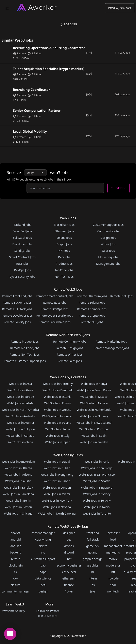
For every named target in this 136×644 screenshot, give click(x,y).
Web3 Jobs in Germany (58, 384)
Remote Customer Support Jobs (25, 361)
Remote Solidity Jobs (17, 322)
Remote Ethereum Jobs (92, 296)
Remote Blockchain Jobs (55, 322)
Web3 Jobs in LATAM (20, 403)
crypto (43, 546)
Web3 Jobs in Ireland (58, 423)
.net (69, 559)
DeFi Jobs (64, 257)
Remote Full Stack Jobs (17, 309)
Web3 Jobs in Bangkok (18, 488)
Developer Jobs (22, 244)
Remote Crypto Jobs (92, 316)
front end (93, 533)
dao (43, 565)
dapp (43, 572)
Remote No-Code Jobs (25, 348)
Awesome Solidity (13, 611)
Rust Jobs (22, 264)
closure (16, 585)
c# (16, 572)
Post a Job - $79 (120, 8)
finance (69, 585)
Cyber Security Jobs (22, 277)
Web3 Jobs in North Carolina (57, 513)
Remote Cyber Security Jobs (55, 316)
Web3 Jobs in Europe (20, 397)
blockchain (16, 565)
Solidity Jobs (22, 251)
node (113, 585)
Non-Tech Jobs (64, 277)
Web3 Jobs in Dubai (57, 462)
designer (69, 533)
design (43, 591)
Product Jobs (64, 264)
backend (16, 552)
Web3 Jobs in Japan (58, 442)
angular (15, 546)
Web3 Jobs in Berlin (18, 500)
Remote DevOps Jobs (55, 309)
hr (93, 572)
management (113, 546)
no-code (113, 578)
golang (93, 552)
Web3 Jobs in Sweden (94, 442)
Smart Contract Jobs (22, 257)
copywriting (43, 539)
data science (43, 578)
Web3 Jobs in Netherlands (94, 410)
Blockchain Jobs (64, 225)
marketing (113, 552)
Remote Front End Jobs (17, 296)
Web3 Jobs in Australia (20, 416)
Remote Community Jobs (70, 341)
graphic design (93, 559)
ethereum (69, 578)
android (15, 539)
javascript (113, 533)
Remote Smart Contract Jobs (55, 296)
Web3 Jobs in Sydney (97, 494)
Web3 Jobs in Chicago (18, 513)
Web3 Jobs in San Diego (97, 468)
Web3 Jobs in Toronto (97, 513)
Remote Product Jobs (25, 341)
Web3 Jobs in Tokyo (97, 507)
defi (43, 585)
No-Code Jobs (64, 270)
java (93, 591)
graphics (93, 565)
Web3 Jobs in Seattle (97, 481)
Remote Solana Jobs (92, 303)
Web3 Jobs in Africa (20, 390)
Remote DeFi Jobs (122, 296)
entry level (69, 572)
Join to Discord (48, 616)
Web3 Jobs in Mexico (94, 397)
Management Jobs (108, 264)
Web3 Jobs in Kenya (94, 384)
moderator (113, 565)
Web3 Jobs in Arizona (18, 475)
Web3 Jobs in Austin (18, 481)
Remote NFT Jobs (92, 322)
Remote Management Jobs (111, 348)
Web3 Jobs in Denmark (58, 390)
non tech (113, 591)
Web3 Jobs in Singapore (97, 488)
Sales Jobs (108, 251)
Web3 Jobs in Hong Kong (57, 475)
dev (69, 539)
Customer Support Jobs (108, 225)
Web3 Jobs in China (20, 442)
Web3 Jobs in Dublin (57, 468)
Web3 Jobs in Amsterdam (18, 462)
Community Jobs (108, 231)
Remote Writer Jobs (70, 354)
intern (93, 578)
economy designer (69, 565)
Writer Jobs (108, 244)
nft (113, 572)
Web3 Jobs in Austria (20, 423)
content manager (43, 533)
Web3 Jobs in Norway (94, 416)
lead (113, 539)
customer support (43, 559)
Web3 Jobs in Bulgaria (20, 429)
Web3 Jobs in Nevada (57, 507)
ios (93, 585)
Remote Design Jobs (70, 348)
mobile (113, 559)
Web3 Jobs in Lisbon (57, 481)
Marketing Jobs (108, 257)
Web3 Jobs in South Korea (94, 390)
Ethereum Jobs (64, 231)
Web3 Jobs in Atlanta (18, 468)
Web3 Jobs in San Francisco (97, 475)
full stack (93, 539)
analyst (15, 533)
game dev (93, 546)
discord (69, 552)
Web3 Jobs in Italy (58, 436)
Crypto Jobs (64, 244)
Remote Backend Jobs (17, 303)
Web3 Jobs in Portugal (94, 429)
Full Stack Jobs (22, 238)
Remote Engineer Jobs (92, 309)
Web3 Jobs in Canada (20, 436)
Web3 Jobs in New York (57, 500)
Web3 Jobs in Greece (58, 410)
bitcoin (16, 559)
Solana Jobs (64, 238)
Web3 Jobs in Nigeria (94, 403)
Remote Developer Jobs (17, 316)
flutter (69, 591)
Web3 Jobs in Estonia (58, 397)
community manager (16, 591)
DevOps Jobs (22, 270)
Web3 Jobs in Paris (97, 462)
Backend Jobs (22, 225)
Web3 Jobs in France (58, 403)
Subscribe (118, 188)
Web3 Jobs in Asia (20, 384)
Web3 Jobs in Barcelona (18, 494)
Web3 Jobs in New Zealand (94, 423)
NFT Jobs (64, 251)
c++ (16, 578)
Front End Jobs (22, 231)
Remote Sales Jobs (70, 361)
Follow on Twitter (48, 611)
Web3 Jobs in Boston (18, 507)
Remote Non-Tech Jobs (25, 354)
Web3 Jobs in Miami (57, 494)
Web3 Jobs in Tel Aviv (97, 500)
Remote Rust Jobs (55, 303)
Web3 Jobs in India (58, 429)
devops (69, 546)
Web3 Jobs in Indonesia (58, 416)
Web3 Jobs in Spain (94, 436)
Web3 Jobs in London (57, 488)
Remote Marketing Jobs (111, 341)
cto (43, 552)
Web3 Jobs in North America (20, 410)
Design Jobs (108, 238)
